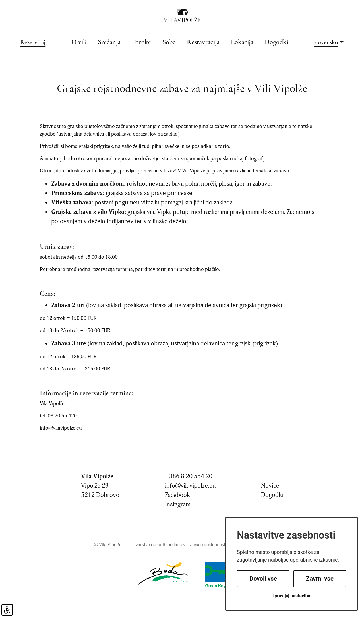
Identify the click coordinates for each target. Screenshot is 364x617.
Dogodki (276, 42)
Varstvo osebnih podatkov (161, 545)
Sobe (169, 42)
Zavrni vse (320, 579)
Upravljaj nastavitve (292, 596)
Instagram (178, 505)
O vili (79, 42)
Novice (270, 486)
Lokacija (242, 42)
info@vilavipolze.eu (190, 486)
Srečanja (109, 42)
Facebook (177, 495)
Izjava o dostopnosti (207, 545)
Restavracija (203, 42)
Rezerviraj (33, 43)
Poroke (141, 42)
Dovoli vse (263, 579)
